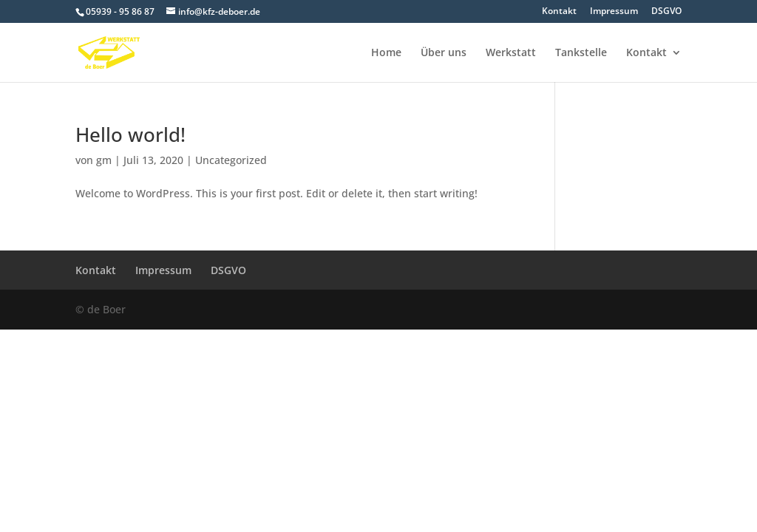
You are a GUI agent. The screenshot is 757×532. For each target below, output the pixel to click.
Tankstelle (581, 53)
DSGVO (666, 12)
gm (104, 160)
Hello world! (130, 134)
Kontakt (559, 12)
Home (386, 53)
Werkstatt (511, 53)
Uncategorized (231, 160)
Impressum (614, 12)
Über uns (444, 53)
